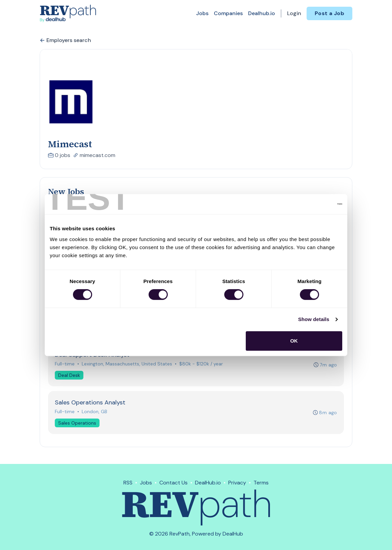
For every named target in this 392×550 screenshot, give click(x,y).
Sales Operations (77, 425)
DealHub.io (208, 483)
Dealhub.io (262, 13)
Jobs (202, 13)
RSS (128, 483)
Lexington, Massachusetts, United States (127, 365)
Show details (314, 319)
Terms (261, 483)
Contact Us (173, 483)
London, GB (95, 413)
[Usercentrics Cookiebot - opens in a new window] (313, 204)
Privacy (237, 483)
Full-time (65, 365)
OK (294, 341)
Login (294, 13)
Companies (228, 13)
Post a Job (329, 13)
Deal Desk (69, 377)
